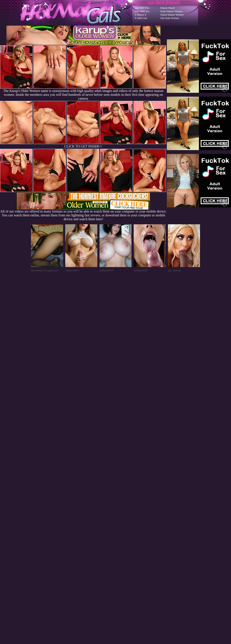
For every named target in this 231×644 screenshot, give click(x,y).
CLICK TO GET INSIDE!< (83, 146)
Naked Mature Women (172, 15)
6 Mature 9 (140, 15)
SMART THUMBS (123, 558)
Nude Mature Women (171, 11)
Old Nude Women (170, 18)
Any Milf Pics (142, 8)
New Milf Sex (142, 11)
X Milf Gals (141, 18)
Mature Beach (168, 8)
